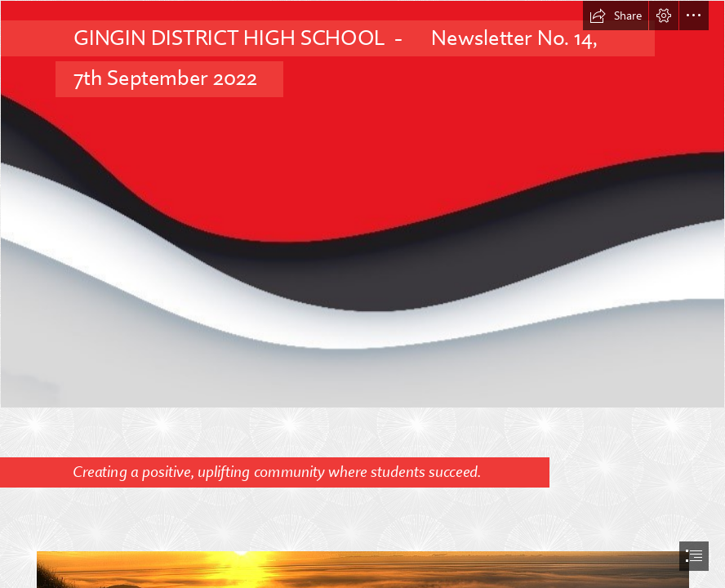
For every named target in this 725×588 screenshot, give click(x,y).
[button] (616, 16)
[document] (362, 294)
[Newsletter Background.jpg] (362, 204)
